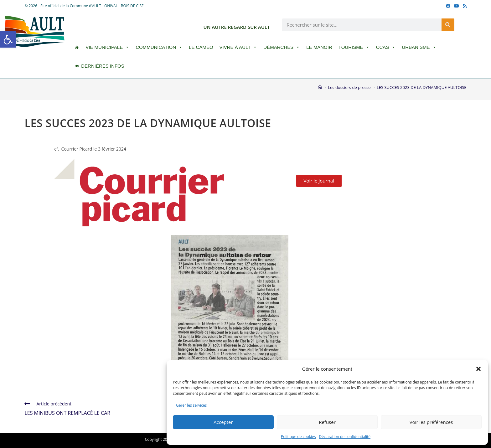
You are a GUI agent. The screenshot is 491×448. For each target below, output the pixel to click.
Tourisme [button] (354, 47)
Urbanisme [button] (419, 47)
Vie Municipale (107, 47)
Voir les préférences (431, 422)
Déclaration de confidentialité (345, 437)
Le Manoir (319, 47)
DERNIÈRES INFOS (103, 66)
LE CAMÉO (201, 47)
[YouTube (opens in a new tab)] (457, 6)
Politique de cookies (298, 437)
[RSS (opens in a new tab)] (464, 6)
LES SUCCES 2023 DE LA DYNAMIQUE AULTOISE (422, 87)
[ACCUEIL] (77, 47)
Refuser (327, 422)
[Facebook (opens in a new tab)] (448, 6)
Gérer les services (191, 405)
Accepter (223, 422)
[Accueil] (320, 87)
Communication (159, 47)
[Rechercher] (448, 25)
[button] (8, 39)
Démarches (282, 47)
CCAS (386, 47)
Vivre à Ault (238, 47)
